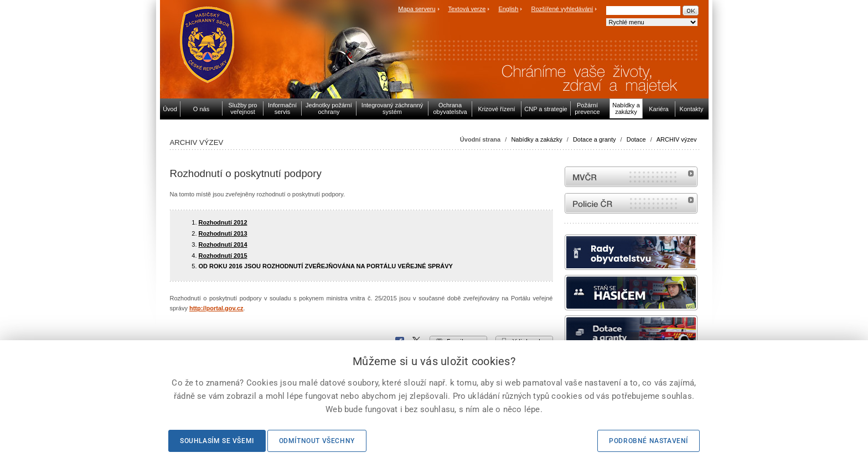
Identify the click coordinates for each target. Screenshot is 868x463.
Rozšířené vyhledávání (562, 9)
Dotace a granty (595, 139)
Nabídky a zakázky (536, 139)
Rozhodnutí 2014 (223, 244)
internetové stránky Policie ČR (631, 203)
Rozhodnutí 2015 (223, 256)
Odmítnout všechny (317, 441)
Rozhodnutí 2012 (223, 222)
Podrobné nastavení (649, 441)
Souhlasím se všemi (217, 441)
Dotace (636, 139)
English (508, 9)
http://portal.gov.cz (216, 308)
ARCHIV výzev (677, 139)
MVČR (631, 177)
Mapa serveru (417, 9)
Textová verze (467, 9)
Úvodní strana (480, 139)
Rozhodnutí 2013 (223, 233)
